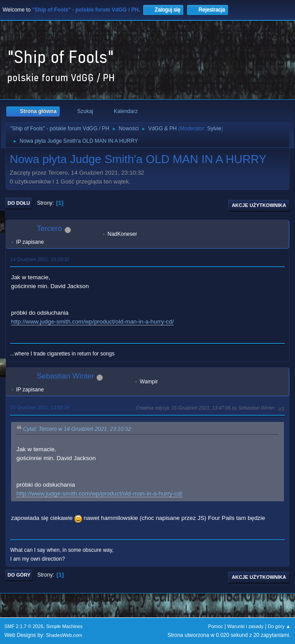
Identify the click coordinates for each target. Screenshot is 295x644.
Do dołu (19, 203)
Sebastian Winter (65, 376)
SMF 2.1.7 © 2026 (24, 626)
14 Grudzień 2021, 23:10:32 (40, 259)
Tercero (49, 228)
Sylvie (214, 129)
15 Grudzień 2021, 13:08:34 (40, 407)
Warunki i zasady (245, 626)
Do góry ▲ (279, 626)
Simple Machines (64, 626)
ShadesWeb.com (64, 635)
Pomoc (216, 626)
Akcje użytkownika (259, 205)
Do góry (19, 575)
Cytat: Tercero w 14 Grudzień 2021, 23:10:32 (77, 429)
